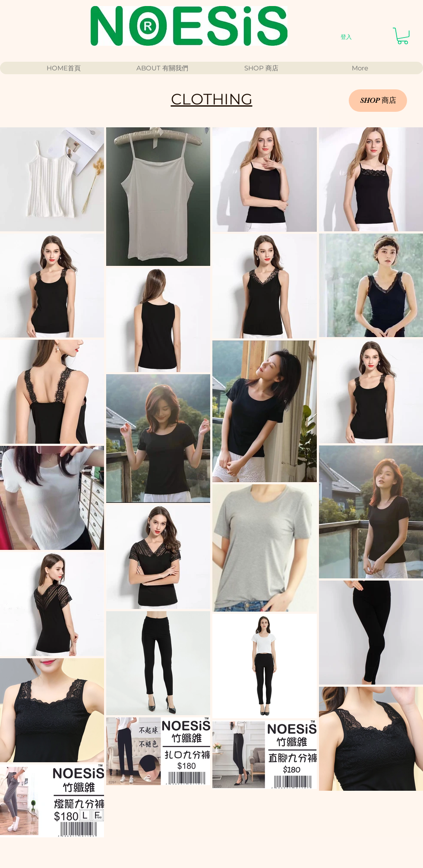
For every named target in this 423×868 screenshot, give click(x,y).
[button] (403, 36)
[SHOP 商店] (378, 101)
